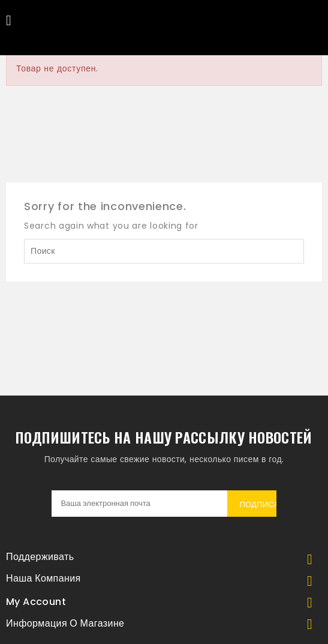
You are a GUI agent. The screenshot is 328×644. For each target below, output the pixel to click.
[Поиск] (164, 251)
